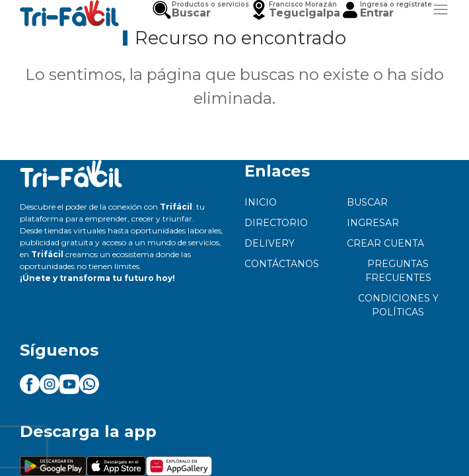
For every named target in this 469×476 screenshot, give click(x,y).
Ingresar (373, 223)
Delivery (270, 243)
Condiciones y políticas (398, 305)
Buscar (367, 202)
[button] (295, 10)
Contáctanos (282, 264)
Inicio (261, 202)
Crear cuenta (385, 243)
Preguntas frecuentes (398, 271)
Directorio (276, 223)
